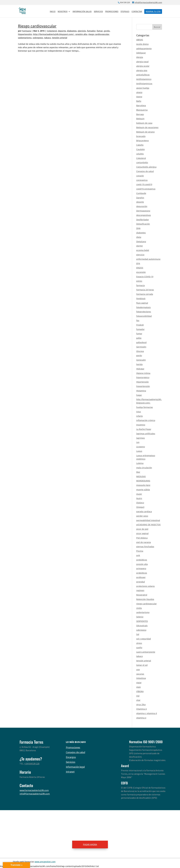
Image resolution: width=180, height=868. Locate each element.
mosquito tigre (143, 485)
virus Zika (141, 705)
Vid (138, 696)
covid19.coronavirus (146, 189)
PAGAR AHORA (90, 844)
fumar (100, 31)
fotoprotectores (144, 312)
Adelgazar (141, 53)
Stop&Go (125, 12)
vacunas (140, 674)
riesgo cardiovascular (99, 34)
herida (139, 364)
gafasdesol (141, 342)
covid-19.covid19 (144, 184)
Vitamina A (141, 709)
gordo (107, 31)
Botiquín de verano (145, 132)
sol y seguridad (144, 639)
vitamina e (141, 718)
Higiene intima (143, 373)
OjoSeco (140, 503)
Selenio (140, 617)
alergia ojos (142, 70)
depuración (142, 206)
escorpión (141, 272)
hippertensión (25, 34)
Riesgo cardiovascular (37, 26)
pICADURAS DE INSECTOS (148, 525)
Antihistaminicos (144, 84)
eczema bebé (143, 250)
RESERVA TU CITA (153, 12)
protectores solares (145, 586)
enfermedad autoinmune (148, 259)
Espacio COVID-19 (145, 277)
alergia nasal (142, 62)
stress (139, 643)
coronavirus (142, 180)
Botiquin (140, 119)
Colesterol (52, 31)
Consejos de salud (145, 171)
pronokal (141, 582)
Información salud (82, 12)
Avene (139, 97)
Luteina (140, 463)
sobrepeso (38, 38)
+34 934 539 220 (32, 764)
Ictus (139, 412)
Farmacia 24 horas (145, 290)
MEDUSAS (141, 476)
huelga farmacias (145, 407)
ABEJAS (140, 40)
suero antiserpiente (146, 652)
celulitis (140, 154)
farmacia (140, 285)
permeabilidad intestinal (148, 520)
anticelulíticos (143, 75)
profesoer (141, 577)
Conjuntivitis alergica (146, 167)
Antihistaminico (144, 79)
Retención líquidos (145, 599)
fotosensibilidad (144, 316)
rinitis (139, 608)
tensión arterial (60, 38)
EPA (138, 263)
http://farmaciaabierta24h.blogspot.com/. (54, 34)
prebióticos (142, 560)
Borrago (140, 114)
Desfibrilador (143, 220)
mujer (139, 494)
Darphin (140, 198)
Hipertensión (142, 382)
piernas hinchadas (145, 547)
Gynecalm (141, 360)
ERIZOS (140, 268)
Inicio (53, 12)
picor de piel (142, 529)
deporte (62, 31)
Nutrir (139, 498)
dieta (139, 237)
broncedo (141, 136)
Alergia (140, 57)
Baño (139, 101)
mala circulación (144, 468)
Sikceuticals (142, 626)
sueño (139, 648)
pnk (138, 555)
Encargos (71, 757)
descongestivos (144, 215)
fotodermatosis (143, 307)
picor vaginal (142, 533)
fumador (91, 31)
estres (139, 281)
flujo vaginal (142, 303)
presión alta (81, 34)
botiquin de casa (144, 123)
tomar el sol (142, 665)
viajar (139, 683)
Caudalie (140, 149)
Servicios (98, 12)
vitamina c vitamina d (147, 713)
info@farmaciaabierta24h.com (35, 794)
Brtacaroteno (142, 141)
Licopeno (141, 447)
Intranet (70, 772)
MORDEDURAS (143, 481)
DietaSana (141, 242)
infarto (139, 416)
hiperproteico (143, 377)
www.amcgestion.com (45, 862)
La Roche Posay (144, 429)
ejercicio (82, 31)
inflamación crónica (146, 420)
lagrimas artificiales (146, 434)
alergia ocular (143, 66)
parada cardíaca (144, 511)
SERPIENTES (142, 621)
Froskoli (140, 325)
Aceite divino (142, 44)
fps (138, 320)
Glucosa (140, 351)
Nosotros (63, 12)
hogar (139, 395)
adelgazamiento (144, 49)
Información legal (75, 767)
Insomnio (141, 425)
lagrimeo (140, 438)
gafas (139, 338)
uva (138, 669)
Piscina (140, 551)
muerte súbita (143, 490)
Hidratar (140, 369)
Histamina (141, 391)
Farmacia (26, 31)
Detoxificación (143, 224)
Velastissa (141, 678)
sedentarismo (25, 38)
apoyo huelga (143, 88)
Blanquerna (142, 110)
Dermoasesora (143, 211)
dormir (140, 246)
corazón (140, 176)
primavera (141, 568)
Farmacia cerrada (145, 294)
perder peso (142, 516)
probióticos (142, 573)
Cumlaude (141, 193)
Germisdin (141, 347)
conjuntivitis (142, 162)
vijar (138, 700)
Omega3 (140, 507)
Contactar (137, 12)
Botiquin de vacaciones (147, 127)
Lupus (139, 451)
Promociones (112, 12)
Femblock (141, 299)
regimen (140, 590)
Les (138, 442)
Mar (138, 472)
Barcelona (141, 105)
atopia (139, 92)
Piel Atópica (142, 538)
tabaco (47, 38)
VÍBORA (140, 691)
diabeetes (72, 31)
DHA (138, 228)
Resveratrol (142, 595)
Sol (138, 634)
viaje (138, 687)
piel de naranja (144, 542)
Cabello (140, 145)
